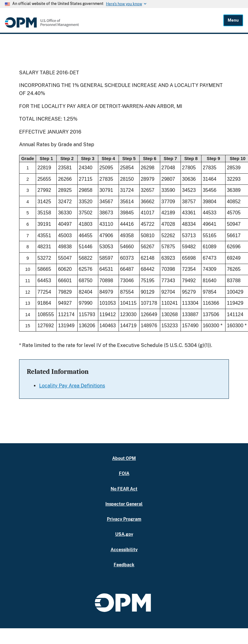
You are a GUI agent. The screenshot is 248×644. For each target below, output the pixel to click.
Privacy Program (124, 519)
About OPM (124, 458)
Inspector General (124, 504)
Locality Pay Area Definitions (72, 386)
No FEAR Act (124, 489)
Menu (233, 20)
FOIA (124, 473)
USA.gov (124, 534)
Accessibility (124, 549)
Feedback (124, 565)
